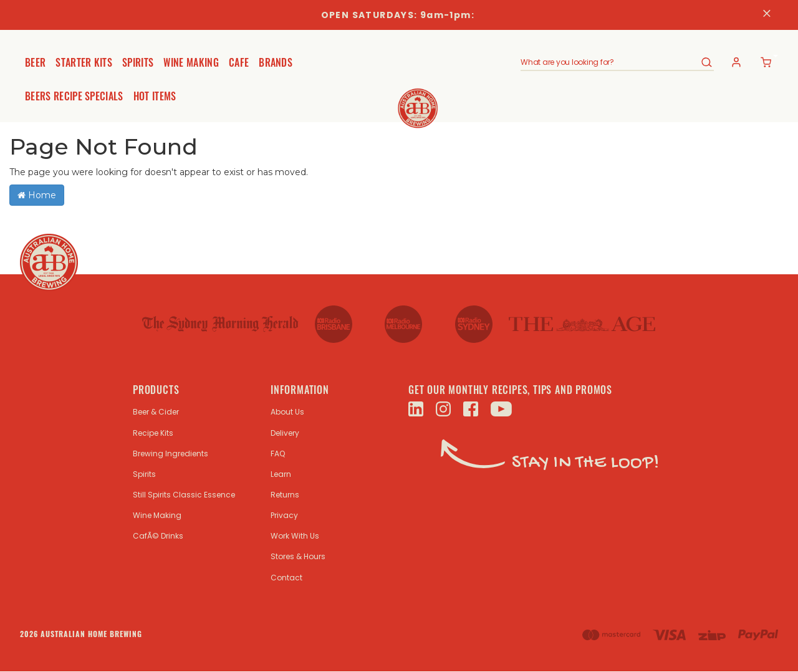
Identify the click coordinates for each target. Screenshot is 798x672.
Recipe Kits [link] (153, 433)
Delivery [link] (285, 433)
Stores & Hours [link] (298, 556)
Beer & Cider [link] (156, 412)
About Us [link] (287, 412)
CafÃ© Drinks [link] (158, 536)
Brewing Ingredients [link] (171, 454)
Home (37, 195)
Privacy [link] (284, 515)
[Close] (767, 15)
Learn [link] (281, 474)
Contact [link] (286, 578)
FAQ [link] (278, 454)
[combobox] (610, 62)
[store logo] (399, 98)
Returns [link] (285, 495)
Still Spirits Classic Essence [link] (184, 495)
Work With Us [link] (295, 536)
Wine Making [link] (157, 515)
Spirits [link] (144, 474)
